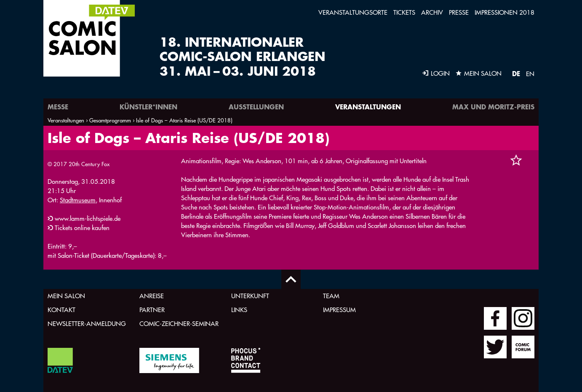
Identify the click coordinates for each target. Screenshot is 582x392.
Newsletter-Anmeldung (87, 324)
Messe (58, 107)
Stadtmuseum (78, 200)
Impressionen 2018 (505, 12)
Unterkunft (250, 296)
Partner (152, 310)
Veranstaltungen (368, 107)
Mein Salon (66, 296)
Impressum (339, 310)
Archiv (432, 12)
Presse (459, 12)
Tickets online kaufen (82, 228)
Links (239, 310)
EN (530, 74)
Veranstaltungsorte (353, 12)
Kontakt (61, 310)
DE (516, 73)
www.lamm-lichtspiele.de (88, 219)
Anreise (152, 296)
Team (331, 296)
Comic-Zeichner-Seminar (179, 324)
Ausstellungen (256, 107)
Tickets (404, 12)
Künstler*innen (148, 107)
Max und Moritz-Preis (493, 107)
